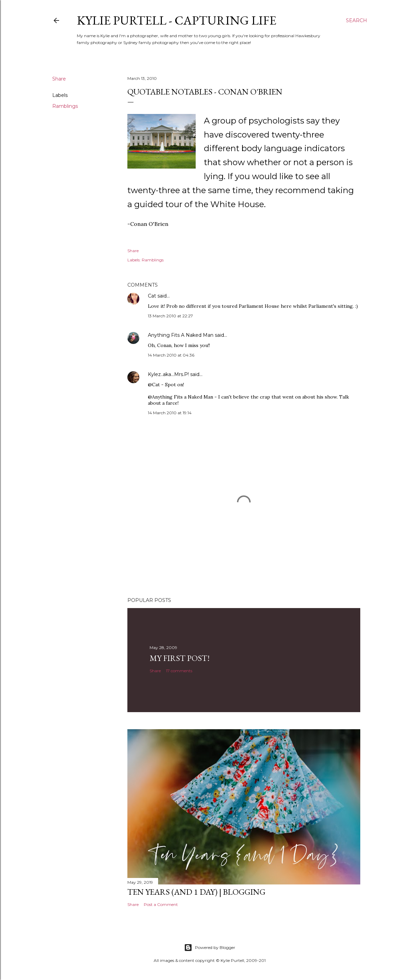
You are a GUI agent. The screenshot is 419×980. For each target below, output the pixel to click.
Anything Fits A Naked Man (181, 335)
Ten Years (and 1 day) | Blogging (196, 892)
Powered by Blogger (210, 948)
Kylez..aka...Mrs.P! (168, 374)
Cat (152, 296)
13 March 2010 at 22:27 (170, 316)
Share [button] (59, 79)
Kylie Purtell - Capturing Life (177, 20)
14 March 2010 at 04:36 (171, 355)
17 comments (179, 671)
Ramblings (65, 106)
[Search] (357, 20)
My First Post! (180, 658)
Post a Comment (161, 904)
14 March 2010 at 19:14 (170, 413)
